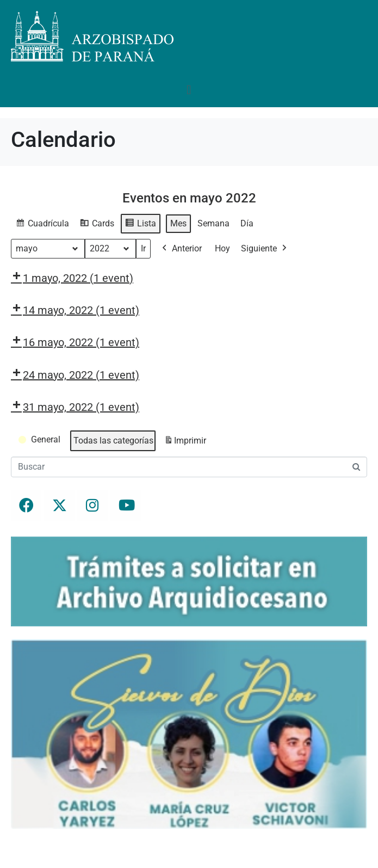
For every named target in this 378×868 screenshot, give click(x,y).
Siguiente (265, 249)
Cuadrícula (42, 225)
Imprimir (185, 443)
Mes (178, 223)
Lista (140, 225)
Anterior (181, 249)
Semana (213, 223)
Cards (97, 225)
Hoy (222, 248)
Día (247, 223)
